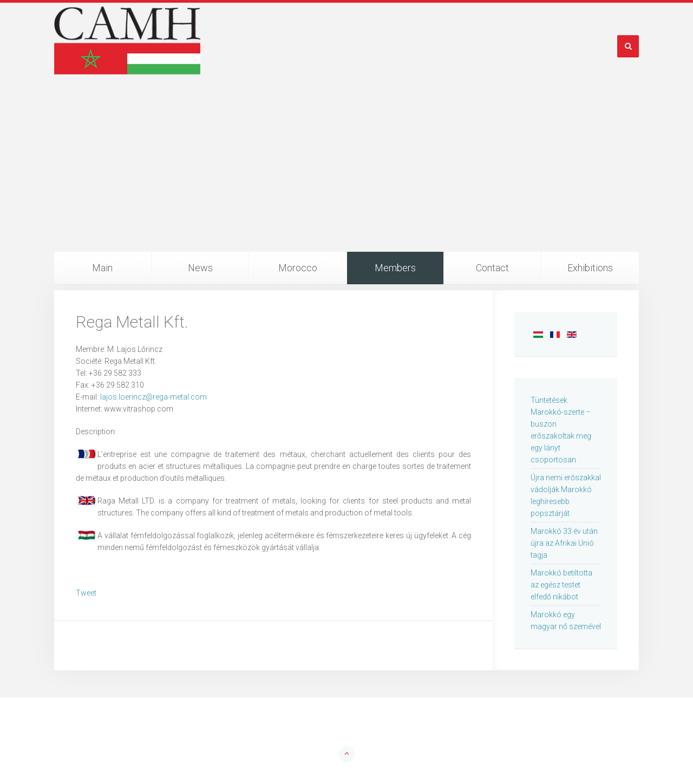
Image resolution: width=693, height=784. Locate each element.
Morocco (298, 268)
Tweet (86, 593)
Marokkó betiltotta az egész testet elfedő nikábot (561, 585)
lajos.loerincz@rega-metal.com (153, 397)
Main (102, 268)
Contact (492, 268)
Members (395, 268)
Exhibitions (590, 268)
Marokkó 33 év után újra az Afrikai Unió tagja (564, 543)
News (200, 268)
